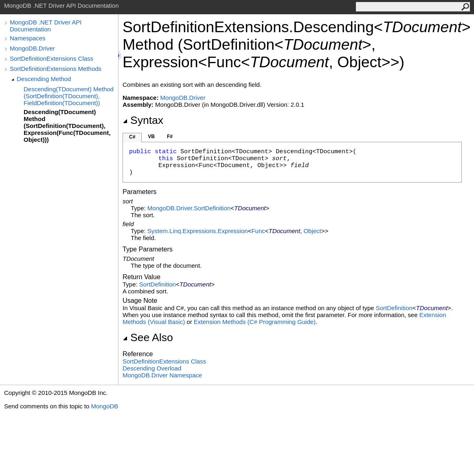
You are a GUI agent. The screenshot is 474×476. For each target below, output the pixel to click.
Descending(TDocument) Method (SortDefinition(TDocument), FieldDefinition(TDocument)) (69, 96)
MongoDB (104, 406)
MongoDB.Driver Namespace (162, 375)
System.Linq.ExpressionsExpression (198, 231)
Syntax (143, 120)
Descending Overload (152, 368)
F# (170, 137)
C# (132, 137)
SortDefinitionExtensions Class (52, 58)
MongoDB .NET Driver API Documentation (46, 26)
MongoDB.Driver (32, 48)
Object (312, 231)
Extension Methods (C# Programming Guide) (255, 322)
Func (258, 231)
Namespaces (28, 38)
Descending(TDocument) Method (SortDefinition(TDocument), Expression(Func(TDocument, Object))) (67, 126)
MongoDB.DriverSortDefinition (189, 208)
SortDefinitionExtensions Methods (56, 69)
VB (151, 137)
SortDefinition (158, 284)
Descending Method (44, 79)
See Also (148, 337)
